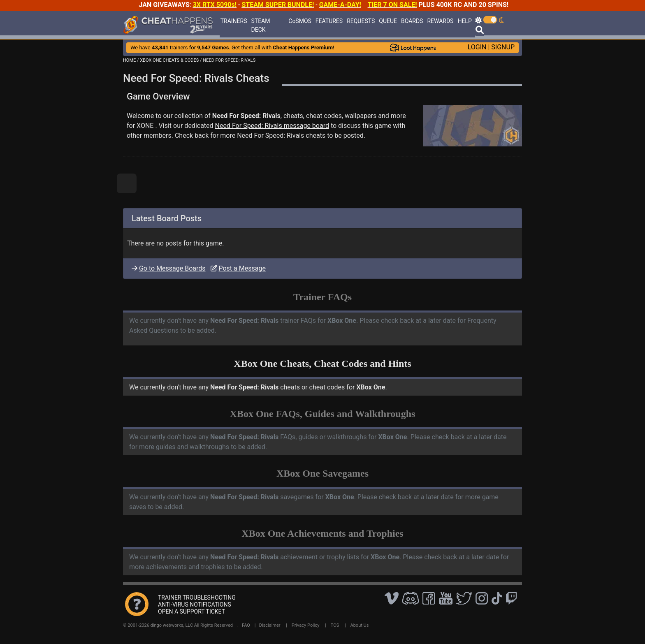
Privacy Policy (306, 625)
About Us (360, 625)
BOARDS (412, 21)
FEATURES (329, 21)
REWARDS (440, 21)
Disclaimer (270, 625)
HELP (464, 21)
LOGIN (477, 47)
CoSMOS (300, 21)
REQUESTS (361, 21)
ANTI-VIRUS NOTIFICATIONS (195, 605)
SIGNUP (503, 47)
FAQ (246, 625)
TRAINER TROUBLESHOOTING (197, 598)
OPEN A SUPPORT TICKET (191, 612)
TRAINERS (234, 21)
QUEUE (388, 21)
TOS (335, 625)
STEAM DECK (261, 25)
